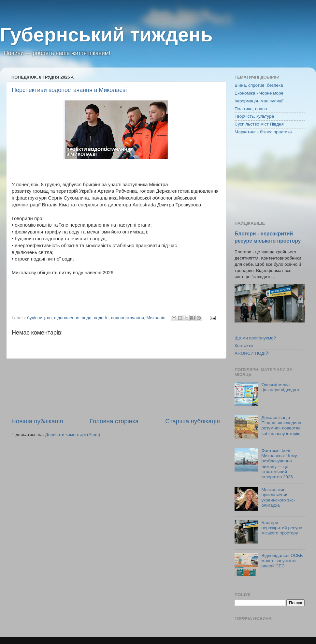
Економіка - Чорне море (259, 93)
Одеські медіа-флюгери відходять (281, 387)
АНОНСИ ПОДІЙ (252, 353)
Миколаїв (156, 318)
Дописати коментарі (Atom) (72, 434)
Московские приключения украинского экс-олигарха (278, 498)
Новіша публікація (37, 421)
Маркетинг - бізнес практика (263, 132)
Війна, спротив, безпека (259, 85)
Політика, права (251, 109)
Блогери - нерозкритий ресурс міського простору (282, 528)
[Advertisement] (116, 388)
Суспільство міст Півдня (259, 124)
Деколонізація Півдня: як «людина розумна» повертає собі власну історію (281, 426)
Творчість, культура (254, 116)
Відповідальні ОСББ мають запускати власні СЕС (282, 561)
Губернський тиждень (106, 35)
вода (87, 318)
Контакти (244, 345)
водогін (101, 318)
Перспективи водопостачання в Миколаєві (69, 90)
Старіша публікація (193, 421)
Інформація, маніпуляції (259, 101)
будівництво (39, 318)
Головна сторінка (114, 421)
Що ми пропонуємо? (255, 338)
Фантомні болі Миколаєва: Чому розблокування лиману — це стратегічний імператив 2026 (279, 464)
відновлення (67, 318)
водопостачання (128, 318)
